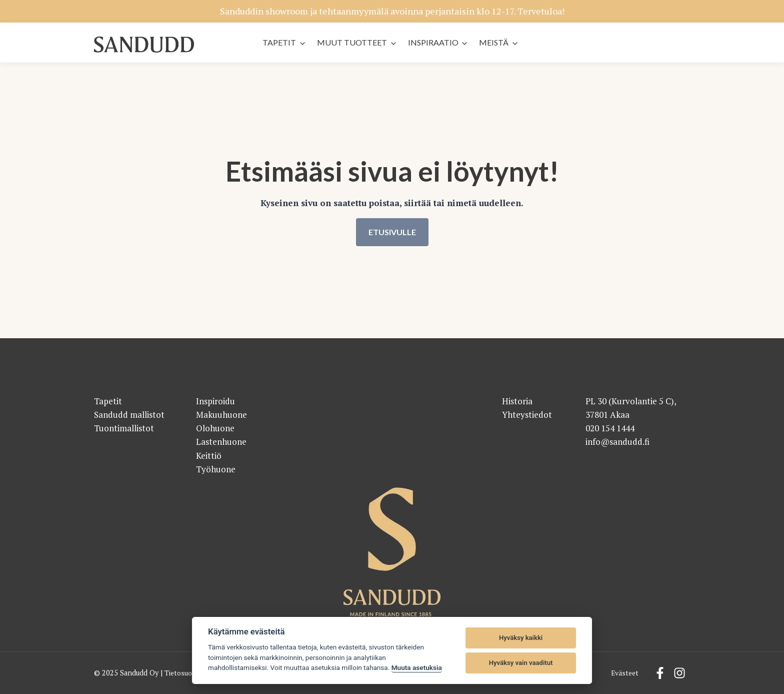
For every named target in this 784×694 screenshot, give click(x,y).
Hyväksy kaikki (521, 638)
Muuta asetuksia (417, 667)
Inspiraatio (433, 42)
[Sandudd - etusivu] (144, 45)
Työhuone (216, 469)
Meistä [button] (494, 42)
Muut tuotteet (352, 42)
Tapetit (279, 42)
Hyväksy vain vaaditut (521, 663)
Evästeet (624, 673)
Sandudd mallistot (129, 415)
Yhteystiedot (527, 415)
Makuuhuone (221, 415)
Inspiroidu (215, 401)
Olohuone (215, 428)
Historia (517, 401)
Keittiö (209, 456)
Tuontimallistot (124, 428)
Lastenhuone (221, 442)
